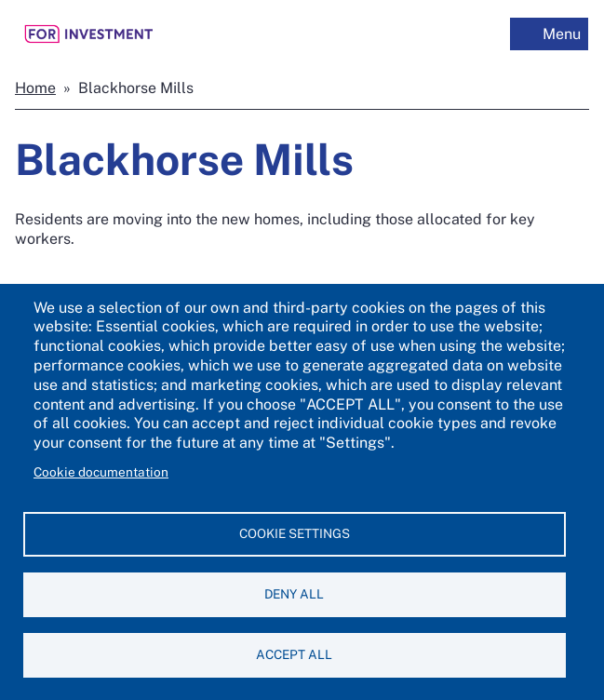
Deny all (294, 594)
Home (35, 88)
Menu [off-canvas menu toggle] (562, 34)
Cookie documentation (101, 472)
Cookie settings (295, 533)
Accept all (294, 654)
